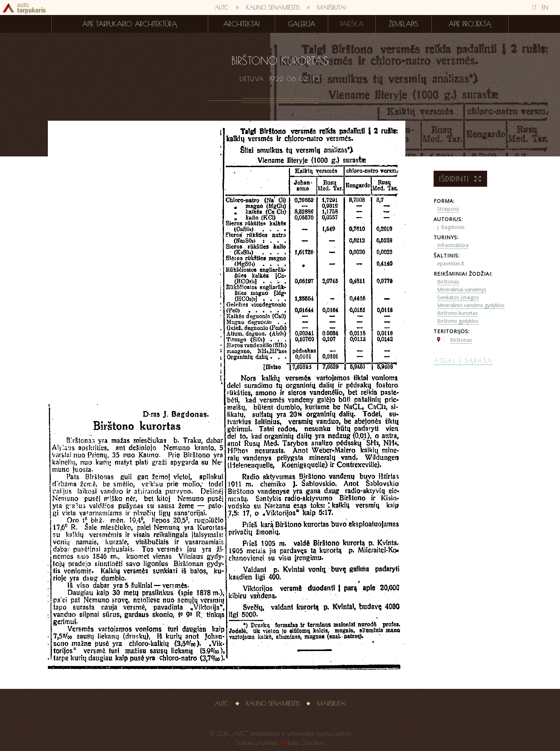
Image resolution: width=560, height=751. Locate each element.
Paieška (352, 24)
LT (535, 7)
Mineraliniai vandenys (462, 289)
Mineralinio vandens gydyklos (471, 305)
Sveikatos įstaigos (458, 297)
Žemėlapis (404, 24)
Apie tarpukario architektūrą (130, 24)
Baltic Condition (306, 743)
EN (545, 7)
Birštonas (448, 282)
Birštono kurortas (457, 313)
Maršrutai (331, 7)
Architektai (241, 24)
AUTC (222, 7)
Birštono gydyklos (458, 321)
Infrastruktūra (453, 245)
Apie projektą (470, 24)
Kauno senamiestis (273, 7)
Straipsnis (448, 209)
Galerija (302, 24)
